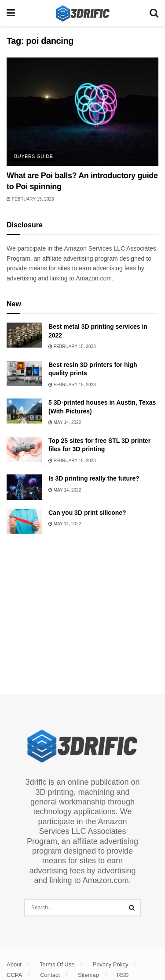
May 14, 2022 (65, 422)
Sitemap (88, 975)
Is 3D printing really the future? (94, 478)
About (14, 964)
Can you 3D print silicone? (87, 513)
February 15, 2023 (30, 199)
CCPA (14, 975)
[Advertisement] (83, 610)
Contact (50, 975)
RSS (123, 975)
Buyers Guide (33, 156)
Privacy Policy (111, 964)
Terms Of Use (57, 964)
